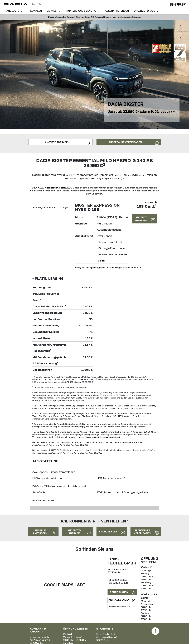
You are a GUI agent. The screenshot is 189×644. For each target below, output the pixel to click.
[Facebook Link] (155, 630)
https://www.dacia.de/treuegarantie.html (99, 437)
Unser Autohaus (145, 11)
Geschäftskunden (117, 11)
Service (52, 11)
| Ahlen (37, 4)
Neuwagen (35, 11)
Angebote (13, 11)
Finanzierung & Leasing (81, 11)
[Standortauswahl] (122, 607)
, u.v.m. (101, 260)
